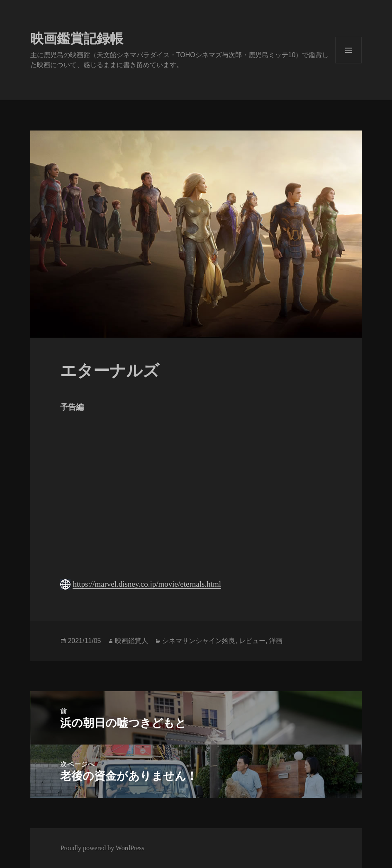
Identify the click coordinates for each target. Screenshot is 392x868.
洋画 (276, 641)
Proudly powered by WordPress (102, 848)
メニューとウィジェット (348, 50)
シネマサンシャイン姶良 (199, 641)
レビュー (252, 641)
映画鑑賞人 (131, 641)
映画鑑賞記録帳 (77, 39)
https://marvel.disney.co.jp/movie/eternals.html (147, 584)
